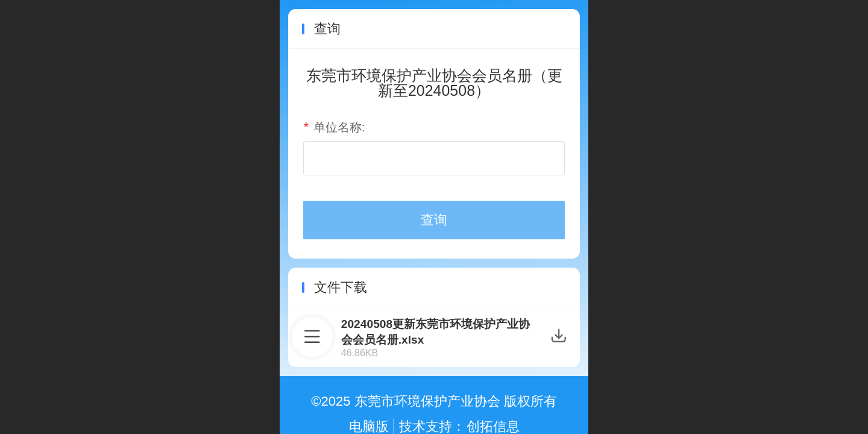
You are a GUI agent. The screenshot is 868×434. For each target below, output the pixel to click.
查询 (434, 220)
